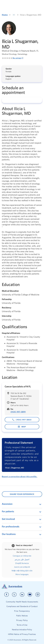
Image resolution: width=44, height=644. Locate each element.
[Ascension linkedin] (22, 595)
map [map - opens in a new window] (22, 427)
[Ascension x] (14, 595)
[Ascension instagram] (38, 595)
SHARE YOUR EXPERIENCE (22, 494)
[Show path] (14, 15)
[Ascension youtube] (30, 595)
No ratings (18, 58)
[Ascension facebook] (7, 595)
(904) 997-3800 (22, 420)
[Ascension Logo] (22, 586)
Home (5, 15)
